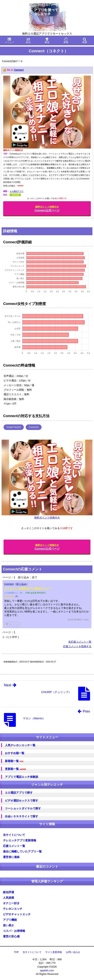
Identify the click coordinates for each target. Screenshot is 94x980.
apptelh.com (47, 970)
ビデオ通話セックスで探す (22, 800)
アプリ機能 (10, 920)
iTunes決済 (34, 427)
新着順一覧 (14, 761)
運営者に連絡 (11, 857)
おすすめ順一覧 (15, 753)
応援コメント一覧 (14, 846)
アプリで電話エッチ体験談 (22, 777)
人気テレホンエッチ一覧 (20, 745)
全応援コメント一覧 (80, 642)
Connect (19, 70)
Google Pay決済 (14, 427)
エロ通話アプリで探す (19, 793)
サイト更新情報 (54, 952)
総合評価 (9, 892)
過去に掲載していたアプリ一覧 (22, 851)
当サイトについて (14, 835)
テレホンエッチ (13, 909)
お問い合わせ (73, 952)
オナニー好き (11, 903)
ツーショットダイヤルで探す (23, 808)
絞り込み (21, 584)
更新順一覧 (16, 769)
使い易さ (9, 925)
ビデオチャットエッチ (17, 914)
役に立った (12, 624)
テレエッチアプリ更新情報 (20, 840)
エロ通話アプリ (17, 191)
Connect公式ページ (47, 209)
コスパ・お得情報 (14, 931)
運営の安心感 (11, 936)
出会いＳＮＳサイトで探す (22, 816)
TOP (16, 952)
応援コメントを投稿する (77, 646)
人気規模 (9, 898)
